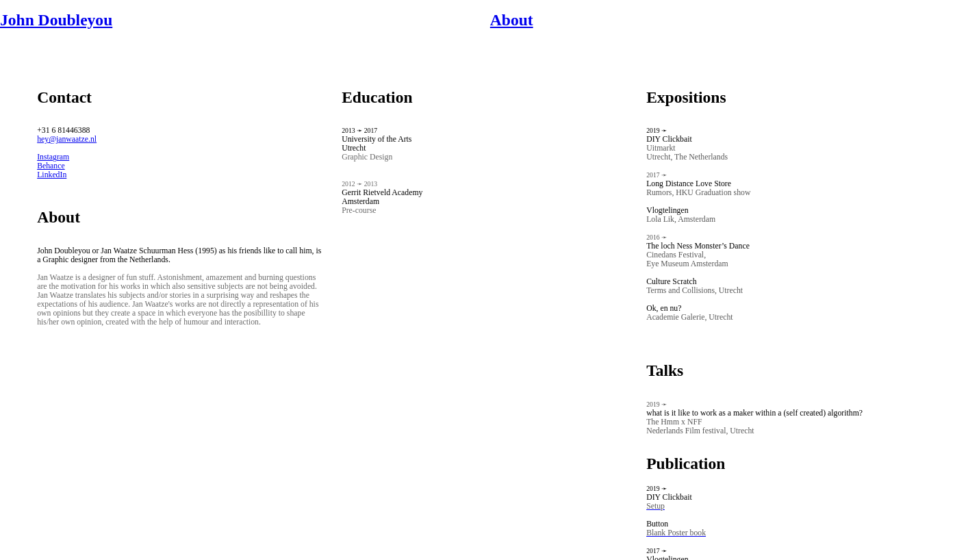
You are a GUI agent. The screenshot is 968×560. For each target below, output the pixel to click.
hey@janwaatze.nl (67, 139)
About (512, 20)
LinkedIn (52, 175)
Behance (51, 166)
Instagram (53, 157)
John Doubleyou (56, 20)
